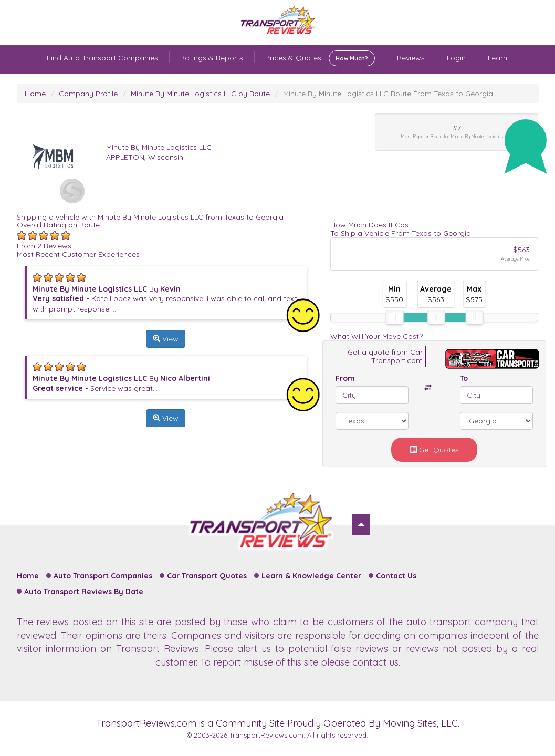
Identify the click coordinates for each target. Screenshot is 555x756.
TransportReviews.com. (267, 735)
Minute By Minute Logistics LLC (159, 147)
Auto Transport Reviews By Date (84, 592)
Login (456, 58)
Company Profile (88, 94)
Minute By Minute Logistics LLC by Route (200, 94)
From (345, 378)
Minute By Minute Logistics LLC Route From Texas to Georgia (388, 94)
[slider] (394, 317)
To (464, 378)
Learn (498, 58)
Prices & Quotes (320, 58)
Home (35, 94)
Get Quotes (434, 450)
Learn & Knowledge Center (311, 576)
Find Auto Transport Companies (102, 58)
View (166, 339)
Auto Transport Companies (103, 576)
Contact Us (396, 576)
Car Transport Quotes (207, 576)
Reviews (411, 58)
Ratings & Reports (212, 58)
